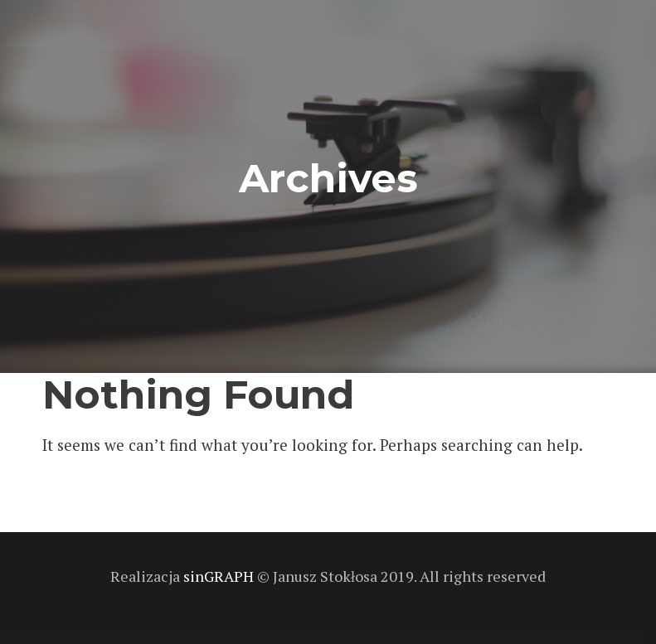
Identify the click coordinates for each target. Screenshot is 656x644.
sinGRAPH (220, 576)
